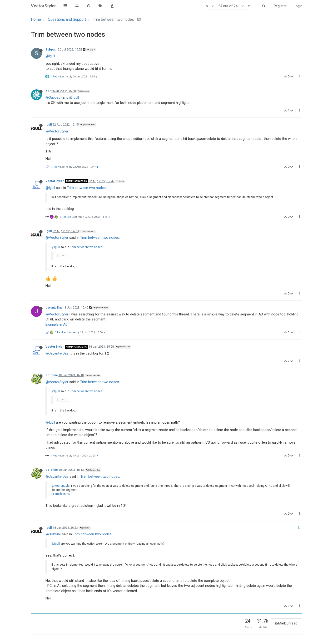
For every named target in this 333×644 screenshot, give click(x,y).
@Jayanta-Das (57, 353)
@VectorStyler (87, 125)
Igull (49, 124)
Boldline (52, 375)
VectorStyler (55, 181)
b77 (48, 91)
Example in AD (57, 325)
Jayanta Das (54, 307)
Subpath (51, 49)
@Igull (91, 50)
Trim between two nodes (86, 188)
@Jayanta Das (123, 347)
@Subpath (83, 91)
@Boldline (85, 528)
